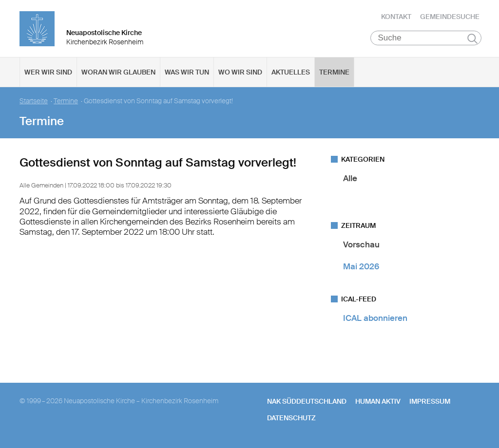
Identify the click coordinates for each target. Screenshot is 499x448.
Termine (334, 74)
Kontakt (396, 17)
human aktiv (378, 403)
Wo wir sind (240, 74)
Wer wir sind (48, 74)
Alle (350, 180)
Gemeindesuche (450, 17)
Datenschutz (291, 419)
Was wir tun (187, 74)
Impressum (430, 403)
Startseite (34, 103)
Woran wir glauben (118, 74)
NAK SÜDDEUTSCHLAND (307, 403)
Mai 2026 (361, 268)
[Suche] (426, 39)
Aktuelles (291, 74)
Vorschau (361, 246)
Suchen (472, 40)
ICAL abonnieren (375, 319)
